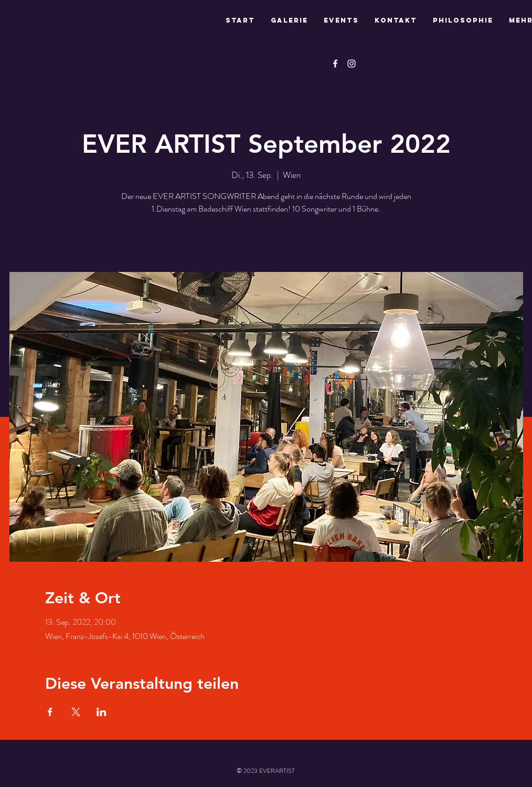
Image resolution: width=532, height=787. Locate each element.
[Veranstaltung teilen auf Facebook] (50, 712)
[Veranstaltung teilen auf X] (76, 712)
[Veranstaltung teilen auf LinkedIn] (102, 712)
